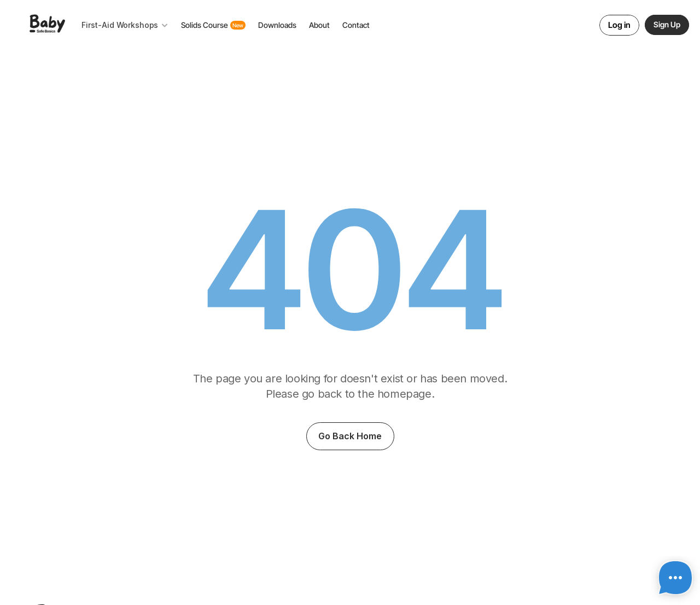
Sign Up (667, 24)
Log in (619, 25)
